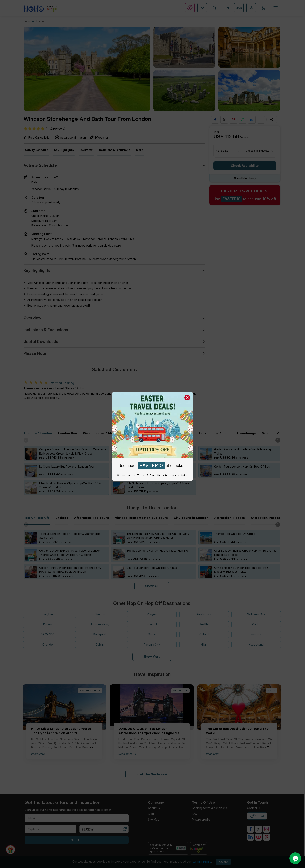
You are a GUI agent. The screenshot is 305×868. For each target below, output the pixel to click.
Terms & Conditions (151, 475)
